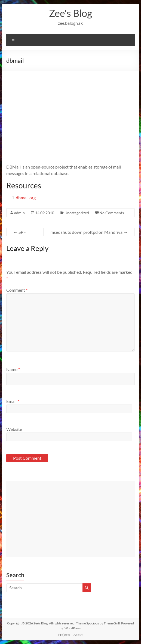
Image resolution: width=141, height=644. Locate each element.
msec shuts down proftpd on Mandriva (89, 232)
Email (13, 401)
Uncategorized (77, 213)
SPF (20, 232)
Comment (17, 290)
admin (19, 213)
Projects (64, 635)
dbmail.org (26, 197)
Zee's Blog (70, 13)
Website (14, 429)
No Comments (112, 213)
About (78, 635)
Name (13, 369)
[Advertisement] (70, 112)
